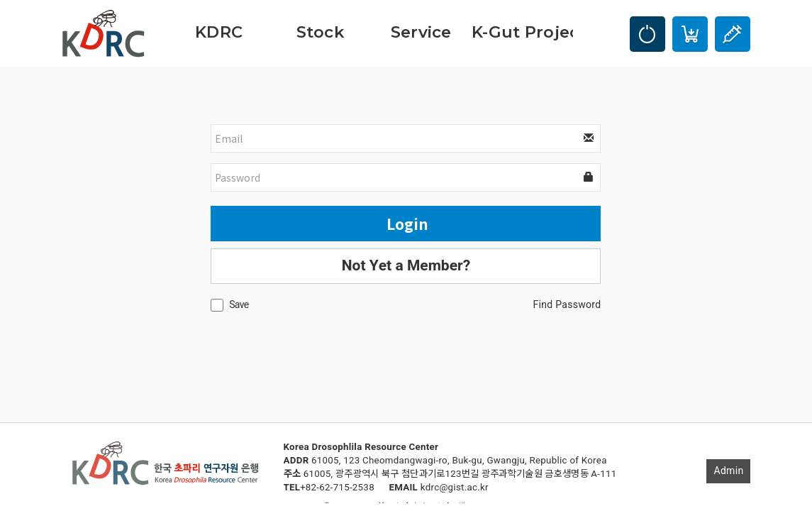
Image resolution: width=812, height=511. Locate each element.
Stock (320, 32)
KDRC (219, 32)
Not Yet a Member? (406, 266)
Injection (733, 34)
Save (239, 305)
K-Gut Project (522, 32)
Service (421, 32)
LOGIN (647, 34)
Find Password (567, 305)
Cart (690, 34)
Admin (728, 471)
